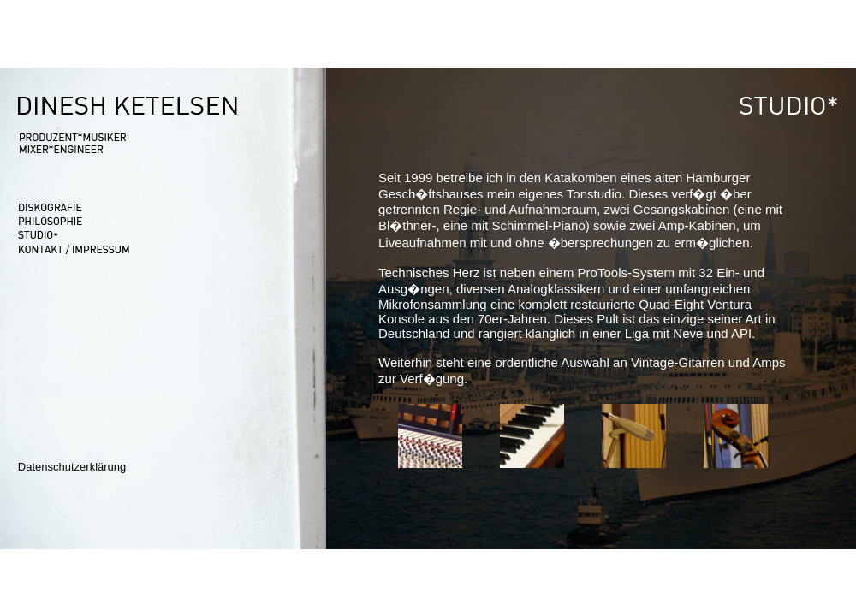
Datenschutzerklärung (72, 467)
